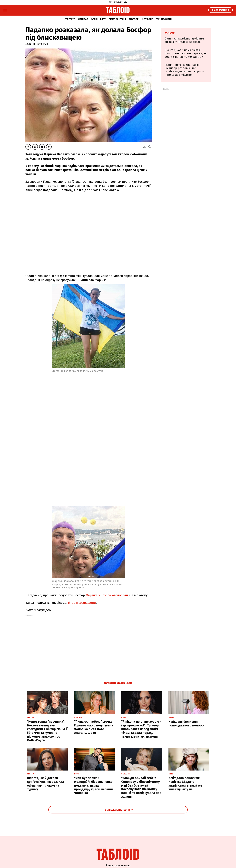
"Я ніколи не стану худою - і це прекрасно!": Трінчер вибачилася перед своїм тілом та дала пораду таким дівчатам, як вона (141, 729)
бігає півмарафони (82, 603)
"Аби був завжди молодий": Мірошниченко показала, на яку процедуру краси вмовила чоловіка (94, 785)
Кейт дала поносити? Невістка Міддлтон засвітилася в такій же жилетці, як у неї (185, 784)
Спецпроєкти (164, 19)
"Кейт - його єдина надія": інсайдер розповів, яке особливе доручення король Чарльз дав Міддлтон (184, 70)
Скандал (83, 19)
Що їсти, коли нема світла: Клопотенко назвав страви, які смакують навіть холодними (186, 53)
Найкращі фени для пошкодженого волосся (187, 723)
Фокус (170, 33)
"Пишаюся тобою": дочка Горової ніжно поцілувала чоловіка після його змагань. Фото (94, 727)
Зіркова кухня (117, 19)
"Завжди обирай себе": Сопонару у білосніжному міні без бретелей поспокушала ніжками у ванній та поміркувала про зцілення (141, 787)
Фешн (94, 19)
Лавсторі (134, 19)
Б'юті (103, 19)
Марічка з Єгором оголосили (107, 595)
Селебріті (70, 19)
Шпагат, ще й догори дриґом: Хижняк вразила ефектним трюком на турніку (45, 784)
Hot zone (147, 19)
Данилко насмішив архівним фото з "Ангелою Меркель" (184, 40)
